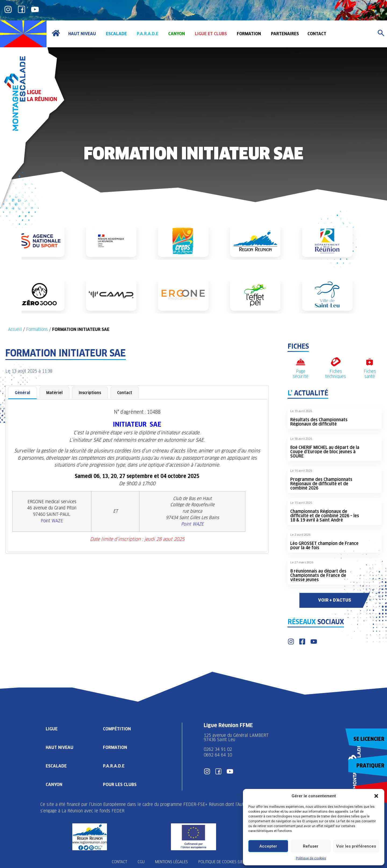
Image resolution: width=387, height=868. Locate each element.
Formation (115, 747)
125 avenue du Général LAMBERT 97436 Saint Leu (237, 737)
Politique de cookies (311, 858)
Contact (125, 393)
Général (22, 393)
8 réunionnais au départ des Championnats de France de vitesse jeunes (318, 575)
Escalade (56, 766)
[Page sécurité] (301, 362)
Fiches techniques (336, 374)
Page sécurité (300, 374)
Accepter (268, 846)
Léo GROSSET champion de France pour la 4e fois (324, 546)
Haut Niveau (60, 747)
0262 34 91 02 (218, 749)
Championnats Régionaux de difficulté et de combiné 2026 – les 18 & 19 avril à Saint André (325, 516)
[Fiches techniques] (336, 362)
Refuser (311, 846)
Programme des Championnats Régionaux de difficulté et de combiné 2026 (321, 484)
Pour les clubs (120, 784)
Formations (37, 329)
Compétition (117, 729)
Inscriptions (90, 393)
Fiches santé (370, 374)
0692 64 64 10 (218, 755)
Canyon (54, 784)
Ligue (52, 729)
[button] (376, 796)
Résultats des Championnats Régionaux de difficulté (319, 422)
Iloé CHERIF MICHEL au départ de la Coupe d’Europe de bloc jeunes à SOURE (325, 452)
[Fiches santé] (370, 362)
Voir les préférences (356, 846)
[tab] (22, 393)
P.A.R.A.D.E (114, 766)
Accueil (15, 329)
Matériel (54, 393)
